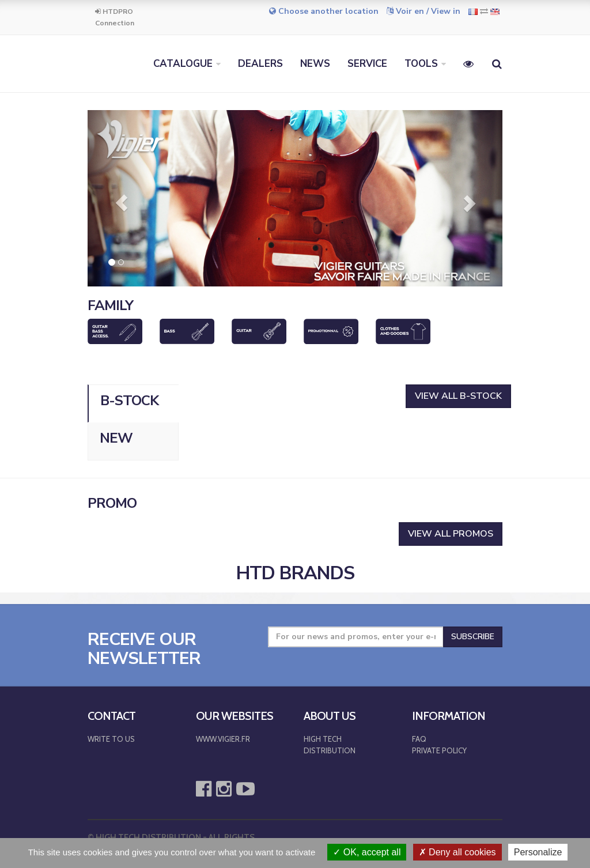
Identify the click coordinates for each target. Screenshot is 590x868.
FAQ (419, 739)
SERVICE (367, 64)
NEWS (315, 64)
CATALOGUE (183, 64)
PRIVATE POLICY (439, 750)
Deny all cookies (457, 852)
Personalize (538, 852)
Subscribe (473, 637)
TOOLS (421, 64)
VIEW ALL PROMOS (451, 534)
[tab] (133, 403)
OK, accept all (367, 852)
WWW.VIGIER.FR (223, 739)
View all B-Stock (458, 396)
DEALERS (260, 64)
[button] (119, 198)
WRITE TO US (111, 739)
